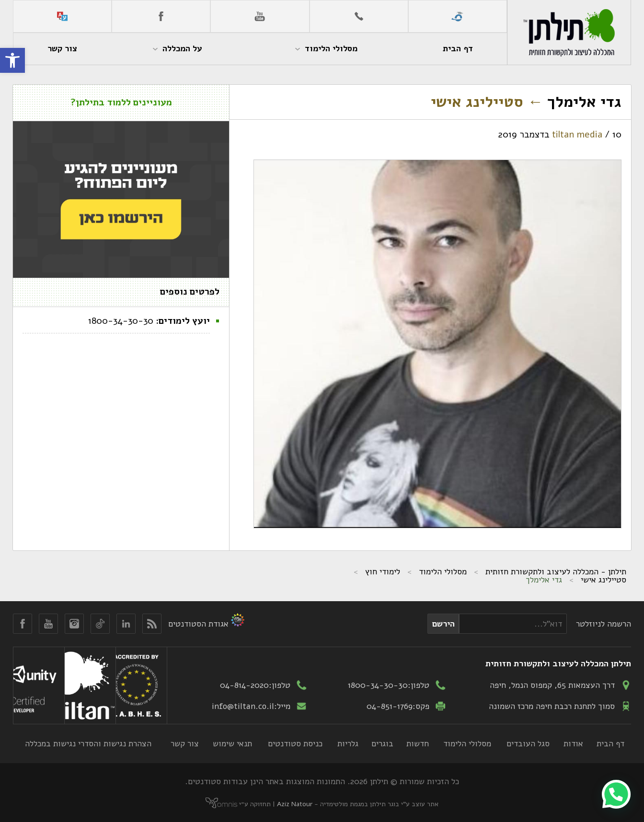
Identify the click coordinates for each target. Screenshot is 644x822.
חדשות (418, 743)
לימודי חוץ (383, 571)
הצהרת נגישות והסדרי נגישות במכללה (88, 743)
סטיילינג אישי (487, 102)
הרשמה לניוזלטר (604, 624)
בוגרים (382, 743)
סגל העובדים (528, 743)
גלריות (348, 743)
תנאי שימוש (232, 743)
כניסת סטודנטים (295, 743)
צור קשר (185, 743)
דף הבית (610, 743)
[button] (12, 60)
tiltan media (577, 135)
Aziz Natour (295, 804)
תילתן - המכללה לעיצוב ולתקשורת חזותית (556, 571)
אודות (573, 743)
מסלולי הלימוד (443, 571)
